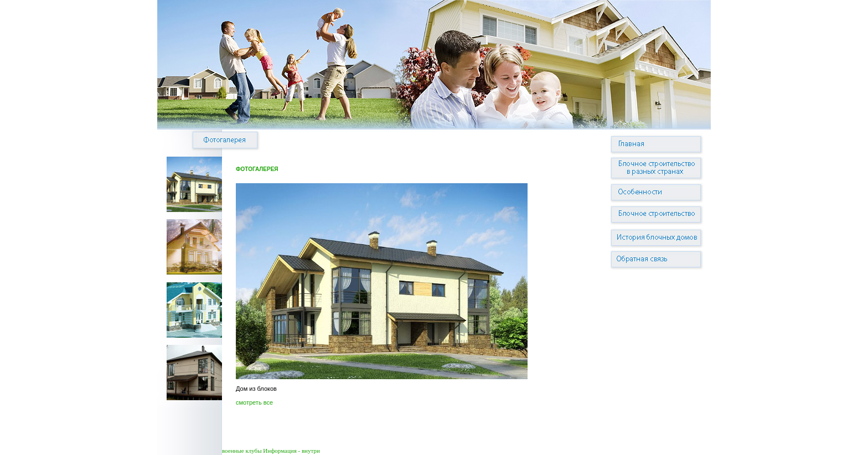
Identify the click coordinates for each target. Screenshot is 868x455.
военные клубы (242, 451)
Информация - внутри (291, 451)
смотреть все (254, 402)
